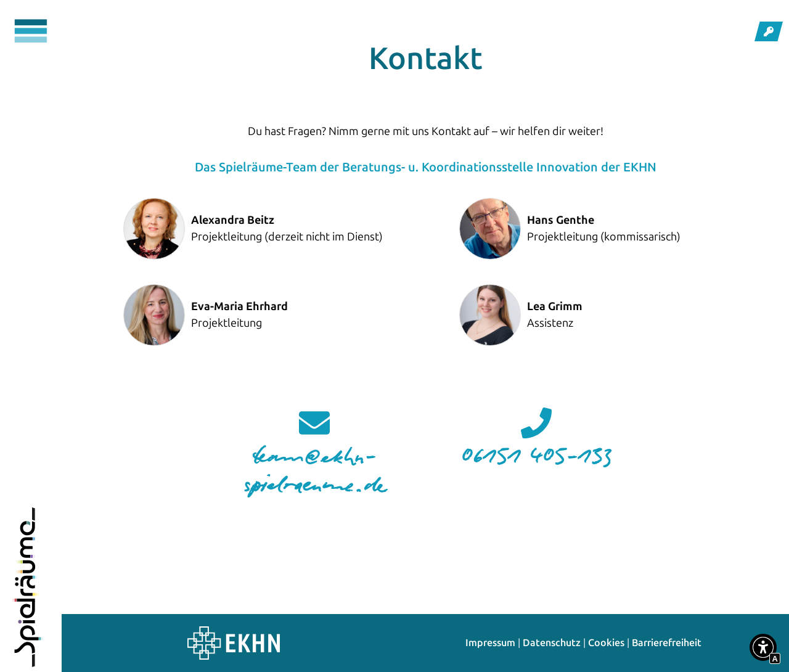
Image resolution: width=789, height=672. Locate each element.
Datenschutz (552, 643)
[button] (763, 650)
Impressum (490, 643)
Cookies (606, 643)
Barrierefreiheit (667, 643)
